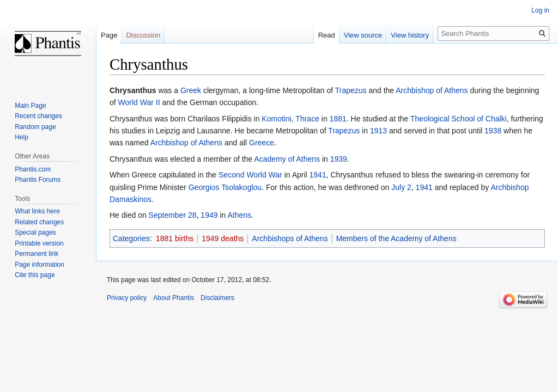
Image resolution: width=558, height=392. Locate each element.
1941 (318, 175)
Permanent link (37, 254)
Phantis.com (33, 169)
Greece (262, 143)
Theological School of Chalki (459, 119)
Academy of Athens (287, 159)
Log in (540, 10)
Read (327, 35)
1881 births (175, 238)
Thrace (307, 119)
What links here (37, 211)
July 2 (401, 187)
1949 (209, 215)
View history (410, 35)
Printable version (39, 243)
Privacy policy (127, 298)
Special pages (35, 232)
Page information (40, 265)
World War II (139, 102)
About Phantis (174, 298)
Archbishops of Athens (290, 238)
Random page (35, 127)
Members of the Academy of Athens (396, 238)
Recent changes (38, 116)
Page (109, 35)
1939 (339, 159)
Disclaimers (217, 298)
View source (363, 35)
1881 (338, 119)
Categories (131, 238)
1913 (378, 131)
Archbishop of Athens (432, 90)
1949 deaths (223, 238)
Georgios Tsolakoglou (225, 187)
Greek (191, 90)
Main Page (30, 106)
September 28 (173, 215)
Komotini (276, 119)
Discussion (143, 35)
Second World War (250, 175)
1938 (493, 131)
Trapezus (351, 90)
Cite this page (35, 275)
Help (22, 137)
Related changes (39, 222)
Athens (239, 215)
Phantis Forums (38, 180)
